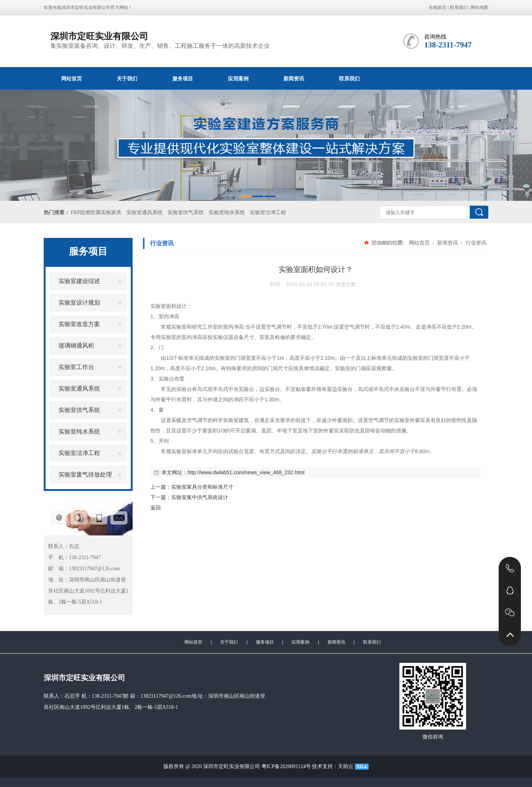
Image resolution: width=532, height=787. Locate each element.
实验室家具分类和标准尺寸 (202, 487)
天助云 (346, 766)
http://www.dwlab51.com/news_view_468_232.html (246, 472)
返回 (156, 508)
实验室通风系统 (144, 212)
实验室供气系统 (186, 212)
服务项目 (183, 79)
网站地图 (479, 7)
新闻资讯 (294, 79)
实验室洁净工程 (268, 212)
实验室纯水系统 (227, 212)
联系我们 (459, 7)
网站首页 (72, 79)
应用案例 (238, 79)
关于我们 (127, 79)
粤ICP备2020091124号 (286, 766)
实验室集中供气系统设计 (200, 497)
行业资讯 (475, 243)
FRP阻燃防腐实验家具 (96, 212)
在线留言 (438, 7)
